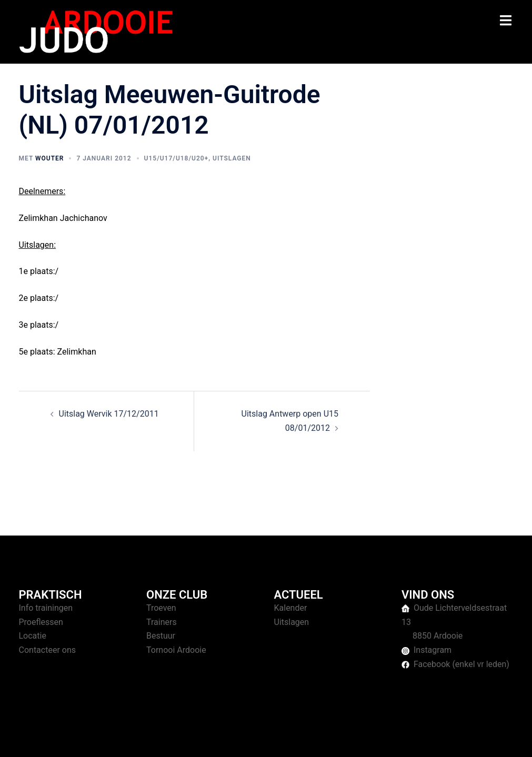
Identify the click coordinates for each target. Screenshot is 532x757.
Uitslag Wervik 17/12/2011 (109, 414)
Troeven (161, 608)
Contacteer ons (48, 650)
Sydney (223, 739)
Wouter (49, 158)
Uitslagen (232, 158)
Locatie (33, 636)
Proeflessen (41, 622)
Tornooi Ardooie (176, 650)
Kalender (291, 608)
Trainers (162, 622)
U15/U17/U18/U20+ (177, 158)
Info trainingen (46, 608)
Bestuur (161, 636)
